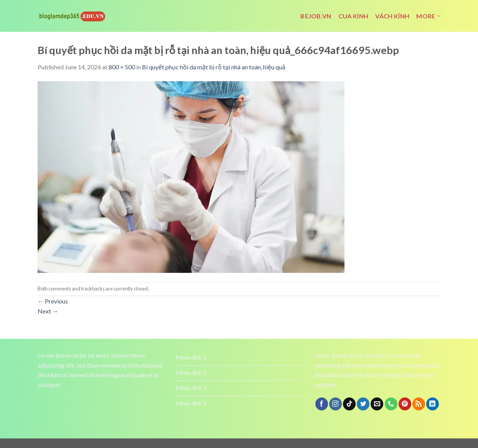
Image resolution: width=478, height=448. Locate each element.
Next (48, 311)
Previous (53, 301)
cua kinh (354, 16)
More (428, 16)
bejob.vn (316, 16)
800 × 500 (122, 67)
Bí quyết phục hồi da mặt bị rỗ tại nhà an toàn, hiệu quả (214, 67)
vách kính (392, 16)
